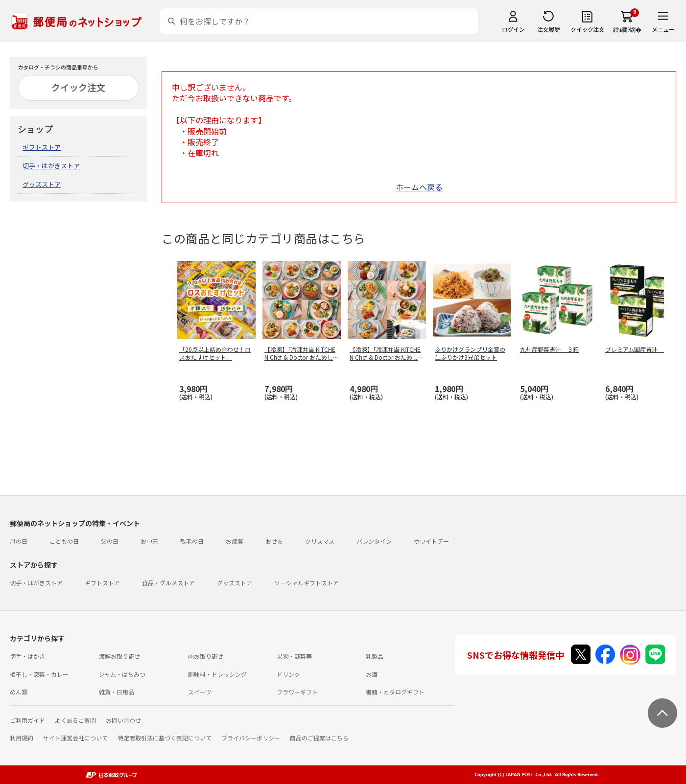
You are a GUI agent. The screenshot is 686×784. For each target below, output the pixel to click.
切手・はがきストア (51, 166)
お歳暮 (235, 541)
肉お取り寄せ (206, 656)
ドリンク (288, 674)
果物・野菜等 (294, 656)
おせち (274, 541)
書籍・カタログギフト (395, 692)
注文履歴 (548, 29)
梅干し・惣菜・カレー (39, 674)
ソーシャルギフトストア (307, 583)
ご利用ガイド (27, 720)
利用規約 (22, 738)
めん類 (19, 692)
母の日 (19, 541)
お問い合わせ (123, 720)
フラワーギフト (297, 692)
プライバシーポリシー (251, 738)
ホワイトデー (431, 541)
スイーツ (200, 692)
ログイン (513, 29)
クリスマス (320, 541)
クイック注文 (587, 29)
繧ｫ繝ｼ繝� (627, 29)
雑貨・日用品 (117, 692)
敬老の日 (192, 541)
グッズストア (42, 184)
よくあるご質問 (75, 720)
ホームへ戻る (419, 187)
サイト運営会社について (75, 738)
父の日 (110, 541)
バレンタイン (374, 541)
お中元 (149, 541)
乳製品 (375, 656)
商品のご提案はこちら (319, 738)
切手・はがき (27, 656)
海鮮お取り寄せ (119, 656)
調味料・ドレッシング (217, 674)
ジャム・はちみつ (122, 674)
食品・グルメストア (168, 583)
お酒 (372, 674)
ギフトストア (42, 147)
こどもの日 (64, 541)
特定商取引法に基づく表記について (165, 738)
